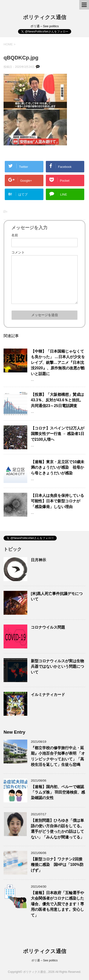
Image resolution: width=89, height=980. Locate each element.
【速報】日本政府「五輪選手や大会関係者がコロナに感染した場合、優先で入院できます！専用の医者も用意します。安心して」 (57, 904)
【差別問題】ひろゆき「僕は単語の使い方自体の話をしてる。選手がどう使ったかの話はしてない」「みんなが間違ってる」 (57, 829)
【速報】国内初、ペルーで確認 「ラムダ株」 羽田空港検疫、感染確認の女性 (58, 792)
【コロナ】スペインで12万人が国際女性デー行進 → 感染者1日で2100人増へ (58, 434)
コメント (18, 252)
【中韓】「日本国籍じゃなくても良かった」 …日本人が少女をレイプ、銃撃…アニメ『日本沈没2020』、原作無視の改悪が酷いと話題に (58, 363)
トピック (13, 549)
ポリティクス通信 (45, 17)
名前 (15, 235)
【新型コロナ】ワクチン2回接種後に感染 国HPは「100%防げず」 (57, 865)
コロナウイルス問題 (48, 627)
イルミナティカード (48, 695)
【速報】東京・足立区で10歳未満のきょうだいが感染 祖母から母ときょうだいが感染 (58, 467)
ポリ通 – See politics (44, 960)
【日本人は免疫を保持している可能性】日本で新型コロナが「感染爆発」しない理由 (57, 501)
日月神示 (38, 560)
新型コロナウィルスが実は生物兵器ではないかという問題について (57, 667)
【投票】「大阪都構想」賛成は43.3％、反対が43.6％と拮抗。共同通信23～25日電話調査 (57, 400)
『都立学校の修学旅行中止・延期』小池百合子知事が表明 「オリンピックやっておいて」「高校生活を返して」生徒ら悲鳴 (58, 756)
